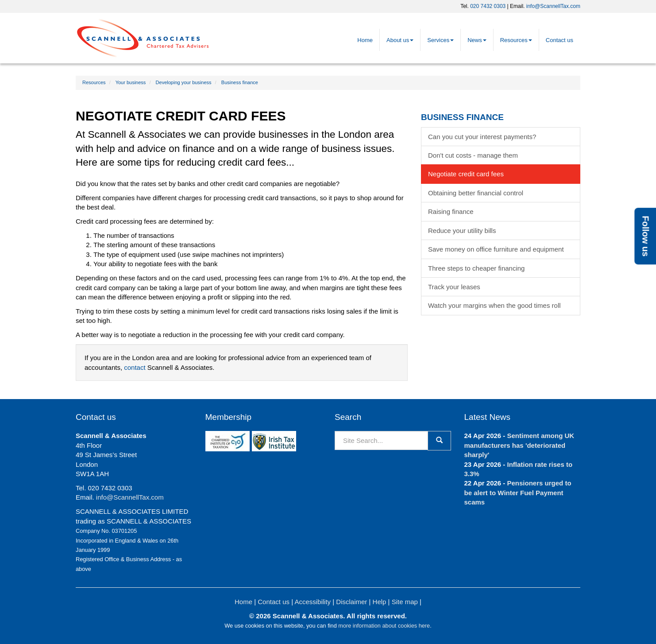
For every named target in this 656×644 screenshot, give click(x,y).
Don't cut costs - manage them (473, 155)
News (477, 40)
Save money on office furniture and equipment (496, 249)
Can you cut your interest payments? (482, 137)
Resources (516, 40)
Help (380, 602)
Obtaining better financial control (476, 193)
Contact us (560, 40)
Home (365, 40)
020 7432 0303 (488, 6)
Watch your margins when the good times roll (494, 305)
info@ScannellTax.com (553, 6)
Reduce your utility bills (462, 231)
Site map (405, 602)
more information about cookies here (384, 626)
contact (135, 367)
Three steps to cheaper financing (476, 268)
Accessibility (313, 602)
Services (440, 40)
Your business (131, 82)
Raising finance (451, 211)
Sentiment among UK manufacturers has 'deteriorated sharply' (519, 445)
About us (400, 40)
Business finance (240, 82)
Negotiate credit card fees (466, 174)
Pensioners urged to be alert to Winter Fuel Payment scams (518, 493)
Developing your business (184, 82)
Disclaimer (351, 602)
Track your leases (454, 287)
